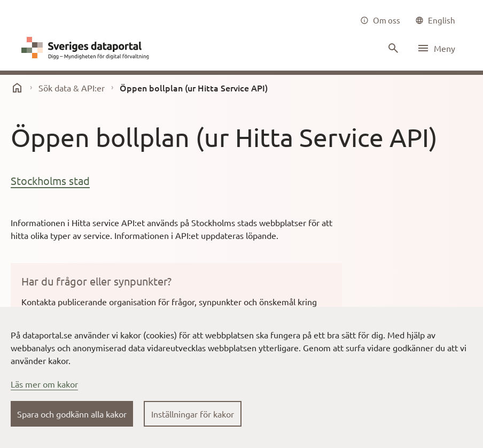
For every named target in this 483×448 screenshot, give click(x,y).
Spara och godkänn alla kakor (72, 414)
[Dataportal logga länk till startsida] (88, 48)
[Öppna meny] (436, 48)
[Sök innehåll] (392, 48)
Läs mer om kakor (44, 384)
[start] (17, 88)
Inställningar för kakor (193, 414)
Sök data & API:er (72, 88)
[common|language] (435, 20)
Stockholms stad (50, 180)
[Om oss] (380, 20)
